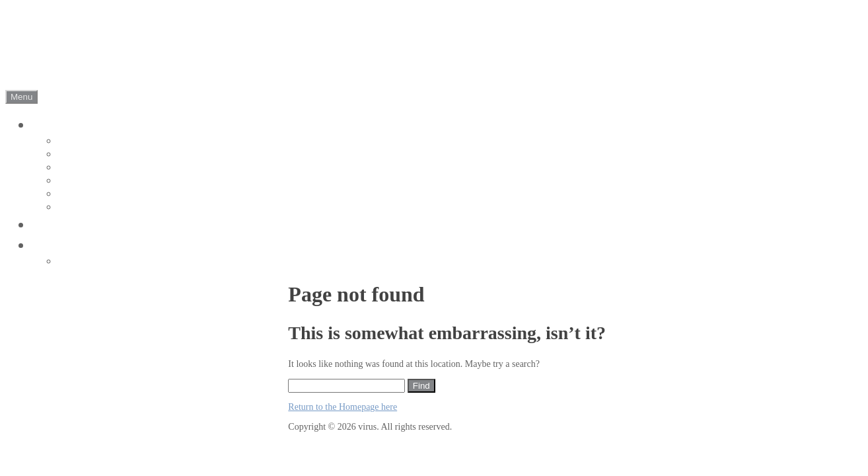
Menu (21, 97)
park (68, 207)
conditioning (87, 194)
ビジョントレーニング (111, 224)
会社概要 (62, 245)
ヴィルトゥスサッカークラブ (134, 125)
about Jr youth (90, 154)
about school (87, 168)
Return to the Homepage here (343, 407)
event (70, 181)
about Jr (76, 141)
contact (74, 261)
